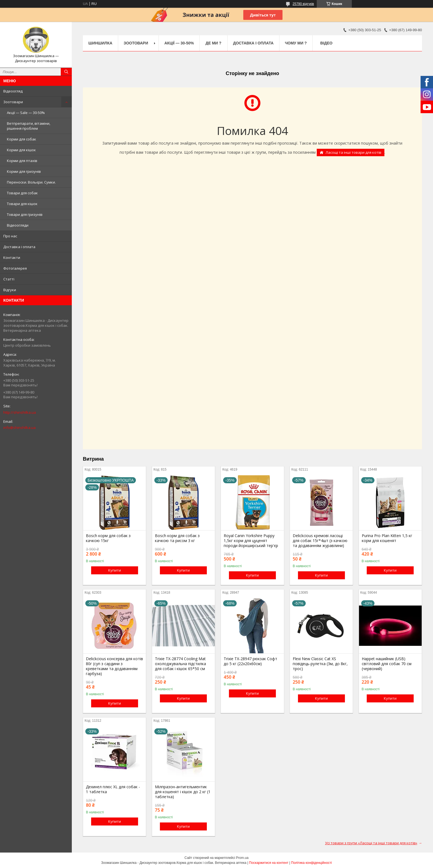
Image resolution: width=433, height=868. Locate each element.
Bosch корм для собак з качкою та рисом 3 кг (177, 538)
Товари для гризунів (25, 214)
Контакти (12, 258)
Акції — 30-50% (179, 43)
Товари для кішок (22, 204)
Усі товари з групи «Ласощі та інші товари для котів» (371, 843)
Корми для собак (22, 139)
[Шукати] (66, 72)
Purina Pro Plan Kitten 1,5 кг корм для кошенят (387, 538)
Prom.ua (242, 858)
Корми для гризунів (24, 171)
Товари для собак (22, 193)
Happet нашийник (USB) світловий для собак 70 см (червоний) (387, 664)
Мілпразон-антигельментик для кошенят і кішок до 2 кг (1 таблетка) (183, 792)
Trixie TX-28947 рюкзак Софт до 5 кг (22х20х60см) (250, 661)
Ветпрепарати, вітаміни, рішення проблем (29, 126)
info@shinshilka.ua (19, 428)
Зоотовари (13, 102)
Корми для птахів (22, 161)
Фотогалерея (15, 268)
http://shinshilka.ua (20, 412)
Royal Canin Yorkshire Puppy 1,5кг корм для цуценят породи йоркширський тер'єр (251, 541)
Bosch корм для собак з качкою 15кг (108, 538)
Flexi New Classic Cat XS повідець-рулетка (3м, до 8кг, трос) (320, 664)
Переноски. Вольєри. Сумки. (31, 182)
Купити (115, 570)
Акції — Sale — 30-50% (26, 113)
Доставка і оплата (19, 247)
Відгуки (10, 290)
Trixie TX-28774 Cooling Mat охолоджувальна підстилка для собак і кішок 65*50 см (180, 664)
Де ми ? (213, 43)
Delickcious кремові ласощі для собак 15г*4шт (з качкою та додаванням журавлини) (320, 541)
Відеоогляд (13, 91)
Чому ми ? (296, 43)
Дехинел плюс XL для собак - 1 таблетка (113, 789)
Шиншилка (100, 43)
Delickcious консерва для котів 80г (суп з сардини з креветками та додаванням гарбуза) (114, 666)
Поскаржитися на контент (269, 863)
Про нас (10, 236)
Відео (326, 43)
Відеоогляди (18, 225)
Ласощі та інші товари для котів (353, 152)
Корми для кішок (21, 150)
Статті (9, 279)
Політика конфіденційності (311, 863)
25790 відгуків (303, 4)
